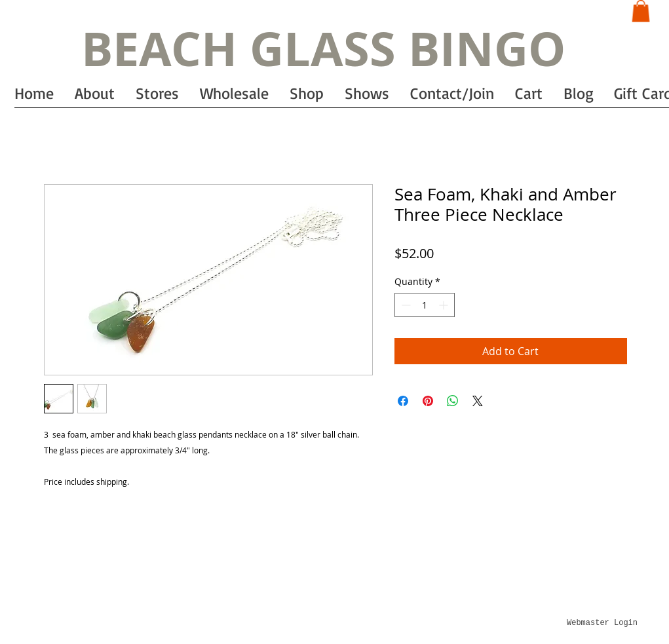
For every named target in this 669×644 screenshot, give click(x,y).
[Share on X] (478, 401)
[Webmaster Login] (602, 624)
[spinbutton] (425, 305)
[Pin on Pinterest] (428, 401)
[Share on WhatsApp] (453, 401)
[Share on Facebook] (403, 401)
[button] (641, 11)
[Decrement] (405, 305)
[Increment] (445, 305)
